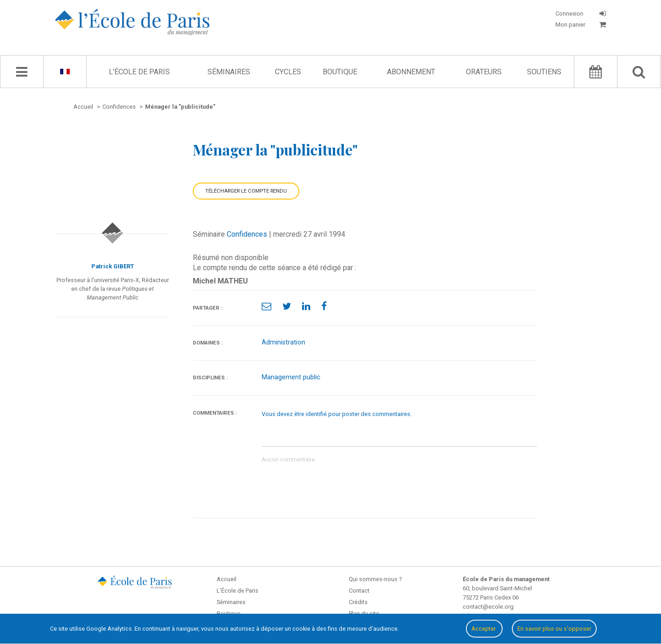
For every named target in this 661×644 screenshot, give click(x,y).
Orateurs (484, 72)
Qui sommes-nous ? (375, 579)
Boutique (340, 72)
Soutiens (544, 72)
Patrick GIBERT (113, 266)
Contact (359, 591)
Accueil (227, 579)
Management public (291, 377)
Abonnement (411, 72)
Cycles (288, 72)
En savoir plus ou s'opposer (554, 629)
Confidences (247, 234)
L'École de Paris (139, 72)
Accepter (484, 629)
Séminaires (229, 72)
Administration (283, 342)
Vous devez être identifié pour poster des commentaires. (337, 414)
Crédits (358, 602)
